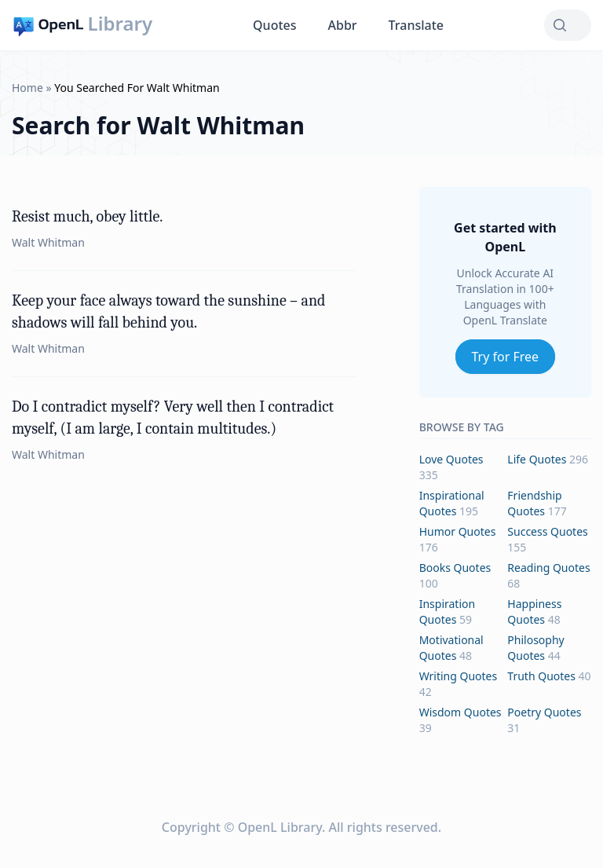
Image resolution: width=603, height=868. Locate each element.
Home (27, 88)
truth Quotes (541, 676)
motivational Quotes (451, 648)
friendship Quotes (534, 503)
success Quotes (547, 531)
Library (120, 24)
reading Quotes (548, 568)
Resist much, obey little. (87, 216)
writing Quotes (459, 676)
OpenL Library (280, 827)
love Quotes (451, 459)
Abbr (343, 25)
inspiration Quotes (447, 612)
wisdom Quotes (460, 712)
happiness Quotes (534, 612)
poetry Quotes (544, 712)
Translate (416, 25)
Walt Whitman (48, 242)
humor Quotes (458, 531)
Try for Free (506, 357)
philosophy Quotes (535, 648)
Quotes (274, 25)
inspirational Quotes (452, 503)
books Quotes (455, 568)
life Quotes (537, 459)
